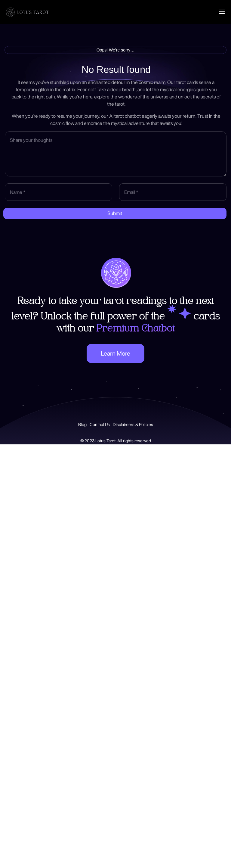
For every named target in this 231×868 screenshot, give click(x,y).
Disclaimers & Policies (133, 425)
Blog (82, 425)
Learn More (115, 353)
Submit (115, 213)
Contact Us (100, 425)
